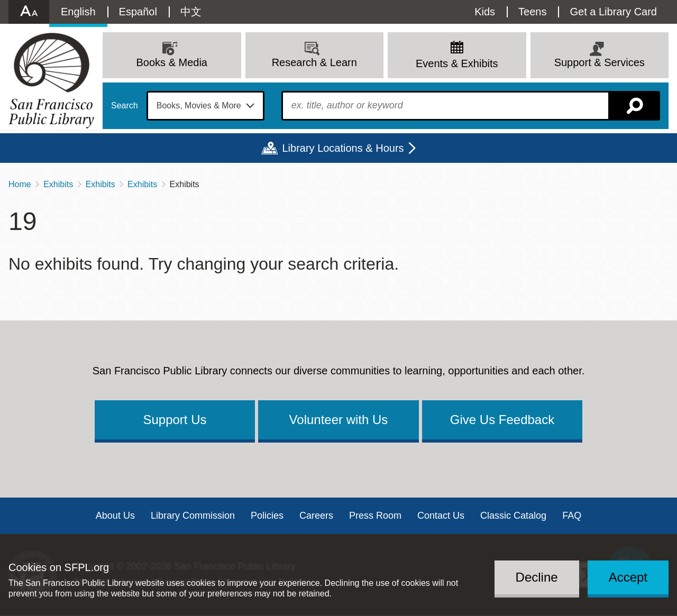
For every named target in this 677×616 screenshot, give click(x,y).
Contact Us (441, 516)
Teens (532, 12)
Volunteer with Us (339, 420)
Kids (485, 12)
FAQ (572, 516)
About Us (115, 516)
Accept (628, 577)
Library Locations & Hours (343, 148)
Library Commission (193, 516)
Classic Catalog (513, 516)
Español (138, 12)
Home (20, 184)
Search (125, 106)
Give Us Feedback (502, 420)
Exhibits (58, 184)
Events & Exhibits (457, 63)
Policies (267, 516)
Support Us (175, 420)
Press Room (375, 516)
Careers (316, 516)
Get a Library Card (613, 12)
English (78, 12)
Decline (537, 577)
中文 (191, 12)
